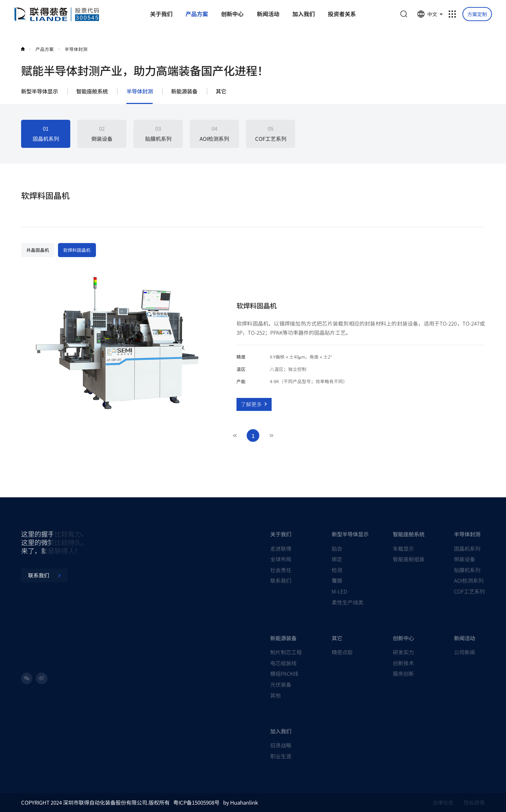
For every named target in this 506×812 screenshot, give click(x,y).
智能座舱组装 (409, 559)
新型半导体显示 (40, 91)
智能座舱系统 (92, 91)
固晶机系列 (467, 548)
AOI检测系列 (469, 580)
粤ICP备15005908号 (196, 802)
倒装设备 (465, 559)
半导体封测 (76, 49)
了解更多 (254, 404)
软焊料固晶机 (77, 250)
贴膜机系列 (467, 570)
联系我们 (281, 580)
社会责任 (281, 570)
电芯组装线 (283, 663)
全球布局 (281, 559)
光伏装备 (281, 684)
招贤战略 (281, 745)
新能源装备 (184, 91)
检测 (337, 570)
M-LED (339, 591)
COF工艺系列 (469, 591)
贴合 (337, 548)
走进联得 (281, 548)
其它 (221, 91)
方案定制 (477, 14)
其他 (275, 695)
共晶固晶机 (38, 250)
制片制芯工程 (286, 652)
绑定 (337, 559)
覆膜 (337, 580)
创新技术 (403, 663)
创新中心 (403, 638)
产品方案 (45, 49)
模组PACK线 (284, 673)
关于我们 (281, 534)
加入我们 (281, 731)
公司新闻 (465, 652)
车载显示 (403, 548)
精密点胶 (342, 652)
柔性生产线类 (348, 602)
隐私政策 (474, 802)
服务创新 (403, 673)
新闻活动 (465, 638)
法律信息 (443, 802)
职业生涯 (281, 756)
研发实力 (403, 652)
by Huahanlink (241, 802)
